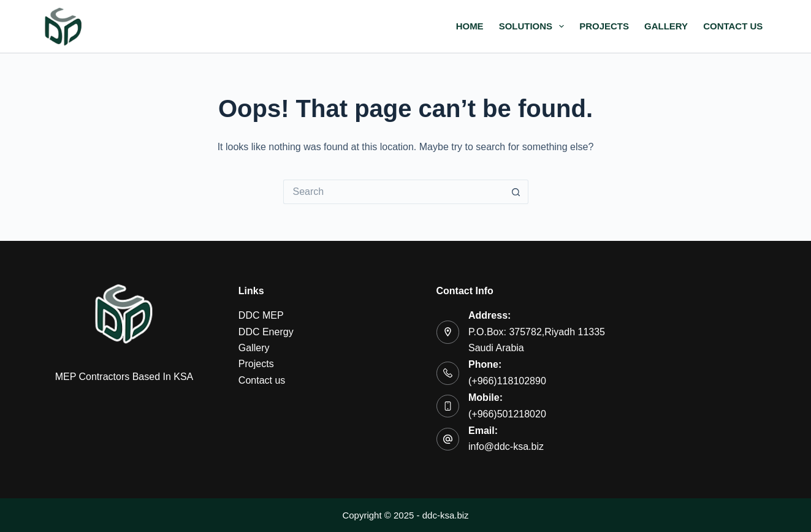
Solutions (534, 26)
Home (470, 26)
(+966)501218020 (507, 414)
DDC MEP (261, 315)
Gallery (666, 26)
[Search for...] (394, 192)
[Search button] (516, 192)
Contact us (733, 26)
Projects (604, 26)
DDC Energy (266, 332)
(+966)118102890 (507, 381)
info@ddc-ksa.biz (506, 446)
